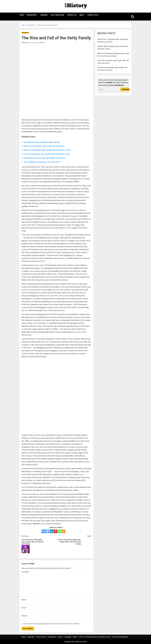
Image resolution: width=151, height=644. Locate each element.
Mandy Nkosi (26, 43)
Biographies (31, 15)
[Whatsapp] (59, 531)
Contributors (52, 637)
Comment (25, 572)
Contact (60, 637)
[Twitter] (48, 531)
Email (24, 608)
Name (24, 600)
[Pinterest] (56, 531)
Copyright (31, 637)
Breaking (44, 15)
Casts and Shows (57, 15)
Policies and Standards (120, 637)
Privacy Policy (93, 15)
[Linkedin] (52, 531)
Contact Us (72, 15)
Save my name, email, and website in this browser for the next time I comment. (52, 624)
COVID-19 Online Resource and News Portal (94, 637)
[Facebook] (44, 531)
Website (25, 616)
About (82, 15)
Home (22, 15)
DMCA (75, 637)
